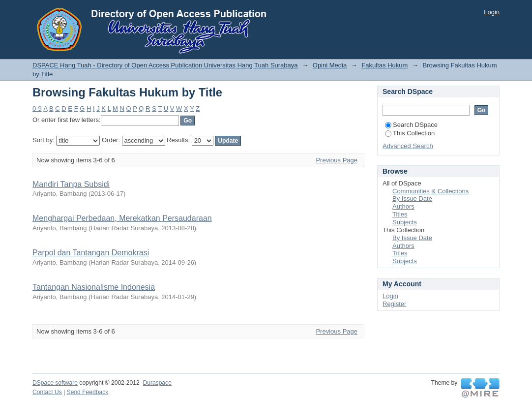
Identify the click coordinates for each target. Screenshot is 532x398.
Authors (403, 206)
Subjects (405, 222)
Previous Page (337, 160)
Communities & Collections (430, 191)
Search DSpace (411, 125)
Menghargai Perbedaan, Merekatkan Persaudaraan (122, 218)
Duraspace (157, 383)
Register (394, 304)
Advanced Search (408, 146)
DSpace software (55, 383)
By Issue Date (412, 199)
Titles (400, 214)
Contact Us (47, 392)
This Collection (410, 133)
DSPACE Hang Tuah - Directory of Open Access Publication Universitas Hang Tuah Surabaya (165, 65)
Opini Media (330, 65)
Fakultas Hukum (384, 65)
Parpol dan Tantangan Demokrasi (91, 253)
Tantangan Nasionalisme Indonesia (94, 287)
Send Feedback (88, 392)
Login (492, 12)
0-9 (37, 108)
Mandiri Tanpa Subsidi (71, 184)
